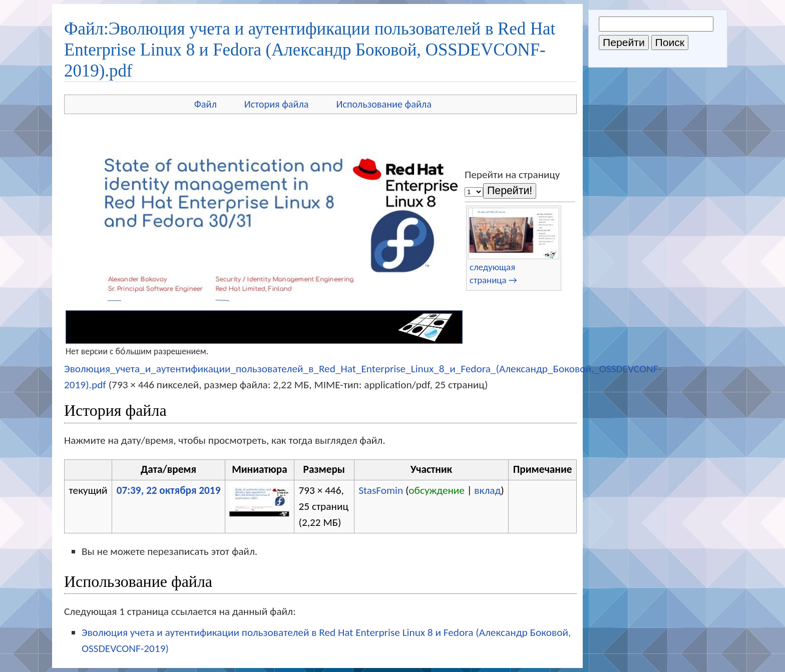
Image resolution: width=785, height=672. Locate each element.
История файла (277, 104)
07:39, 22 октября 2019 (169, 490)
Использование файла (384, 104)
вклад (487, 490)
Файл (206, 104)
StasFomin (381, 490)
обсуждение (437, 490)
